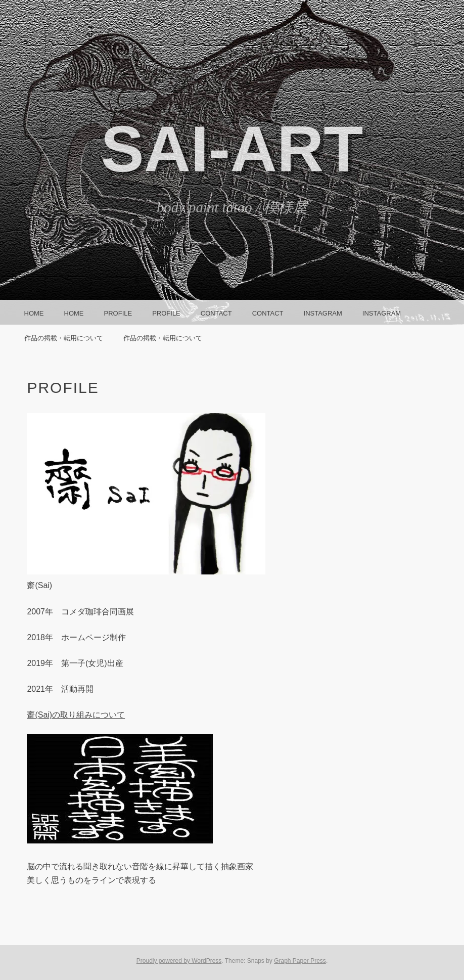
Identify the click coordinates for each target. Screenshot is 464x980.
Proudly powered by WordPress (179, 961)
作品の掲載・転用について (64, 338)
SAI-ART (232, 149)
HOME (34, 313)
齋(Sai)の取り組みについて (76, 715)
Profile (118, 313)
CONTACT (216, 313)
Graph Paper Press (300, 961)
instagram (323, 313)
